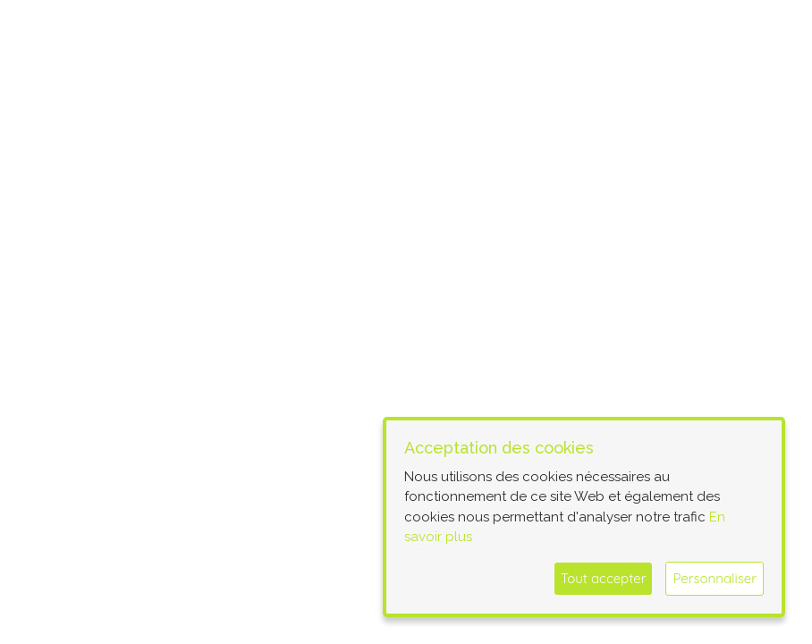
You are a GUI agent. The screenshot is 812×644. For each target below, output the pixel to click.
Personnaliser (715, 578)
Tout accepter (604, 578)
